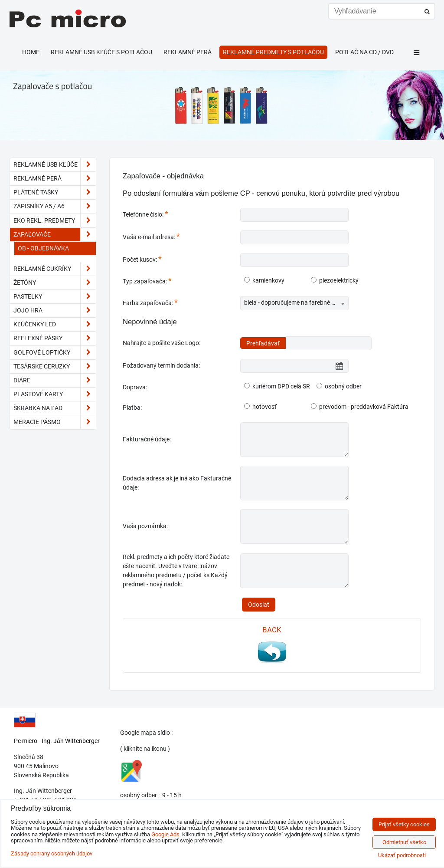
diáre (55, 380)
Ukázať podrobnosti (402, 855)
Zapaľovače (55, 235)
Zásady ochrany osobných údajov (52, 853)
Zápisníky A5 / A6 (55, 206)
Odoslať (259, 605)
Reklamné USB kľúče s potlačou (101, 52)
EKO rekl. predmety (55, 221)
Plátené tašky (55, 192)
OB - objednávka (43, 248)
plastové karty (55, 394)
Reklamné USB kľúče (55, 165)
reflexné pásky (55, 338)
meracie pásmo (55, 422)
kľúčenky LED (55, 324)
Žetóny (55, 283)
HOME (31, 52)
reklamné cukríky (55, 269)
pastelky (55, 297)
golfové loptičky (55, 353)
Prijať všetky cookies (404, 824)
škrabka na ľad (55, 408)
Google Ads (165, 834)
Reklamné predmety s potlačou (273, 52)
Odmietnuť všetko (404, 842)
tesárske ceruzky (55, 367)
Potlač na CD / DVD (364, 52)
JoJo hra (55, 311)
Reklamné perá (188, 52)
